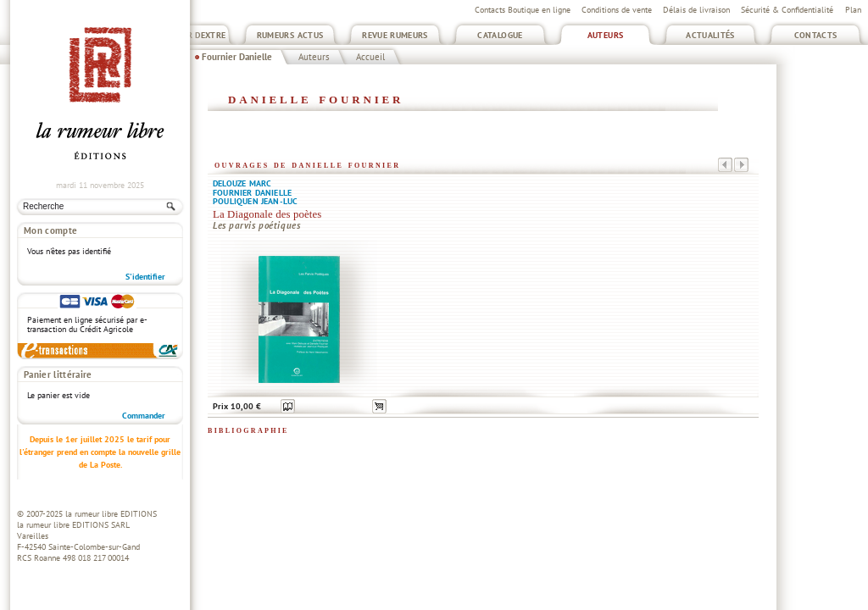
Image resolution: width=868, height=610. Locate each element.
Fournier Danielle (237, 57)
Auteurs (606, 35)
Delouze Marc (242, 183)
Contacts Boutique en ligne (523, 10)
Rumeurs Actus (290, 35)
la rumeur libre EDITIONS (111, 514)
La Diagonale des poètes (267, 214)
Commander (144, 416)
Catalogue (500, 35)
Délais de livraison (696, 10)
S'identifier (145, 277)
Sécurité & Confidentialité (787, 10)
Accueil (370, 57)
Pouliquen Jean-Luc (255, 201)
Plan (853, 10)
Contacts (816, 35)
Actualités (710, 35)
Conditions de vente (617, 10)
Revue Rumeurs (395, 35)
